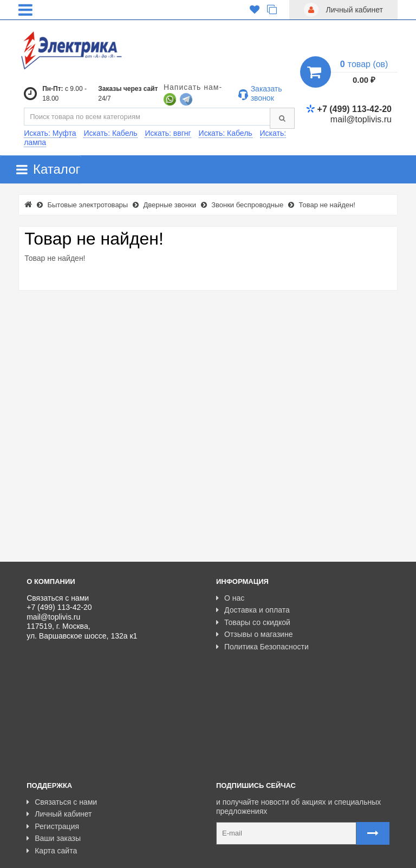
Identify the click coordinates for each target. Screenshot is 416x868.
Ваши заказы (54, 767)
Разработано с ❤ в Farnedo (127, 856)
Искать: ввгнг (168, 133)
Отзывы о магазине (254, 634)
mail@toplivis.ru (361, 119)
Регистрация (53, 755)
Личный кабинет (59, 742)
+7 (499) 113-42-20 (349, 109)
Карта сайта (52, 779)
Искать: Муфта (50, 133)
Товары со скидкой (253, 622)
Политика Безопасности (262, 647)
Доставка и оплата (253, 610)
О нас (230, 598)
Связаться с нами (62, 731)
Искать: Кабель (110, 133)
